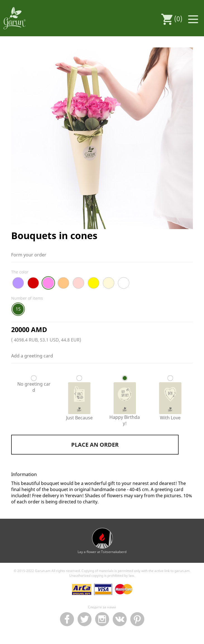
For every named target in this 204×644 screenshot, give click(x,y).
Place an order (95, 445)
